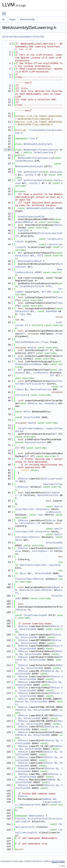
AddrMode (51, 311)
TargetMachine (24, 161)
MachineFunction (41, 389)
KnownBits (51, 403)
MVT (20, 172)
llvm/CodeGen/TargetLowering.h (39, 131)
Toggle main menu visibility (5, 12)
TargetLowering (43, 152)
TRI (49, 286)
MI (31, 267)
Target (12, 19)
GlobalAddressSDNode (28, 364)
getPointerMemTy (34, 180)
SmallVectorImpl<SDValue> (39, 536)
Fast (32, 348)
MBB (38, 272)
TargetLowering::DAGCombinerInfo (38, 803)
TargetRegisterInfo (32, 286)
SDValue (33, 403)
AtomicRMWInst (24, 222)
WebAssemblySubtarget (38, 144)
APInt (27, 412)
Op (40, 403)
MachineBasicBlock (30, 261)
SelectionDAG (32, 417)
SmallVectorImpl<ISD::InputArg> (40, 565)
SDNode (56, 587)
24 (7, 150)
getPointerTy (32, 172)
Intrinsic (21, 395)
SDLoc (19, 540)
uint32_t (31, 175)
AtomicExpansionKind (31, 217)
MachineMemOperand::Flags (32, 342)
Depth (31, 423)
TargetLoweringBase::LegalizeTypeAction (39, 430)
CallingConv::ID (30, 523)
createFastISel (39, 819)
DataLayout (22, 256)
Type (60, 297)
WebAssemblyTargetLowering (41, 150)
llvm (32, 138)
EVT (40, 256)
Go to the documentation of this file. (23, 37)
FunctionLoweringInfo (39, 235)
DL (21, 175)
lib (3, 19)
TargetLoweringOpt (35, 615)
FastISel (24, 230)
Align (59, 334)
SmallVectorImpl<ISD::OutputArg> (39, 508)
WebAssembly (27, 19)
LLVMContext (41, 373)
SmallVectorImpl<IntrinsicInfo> (39, 382)
